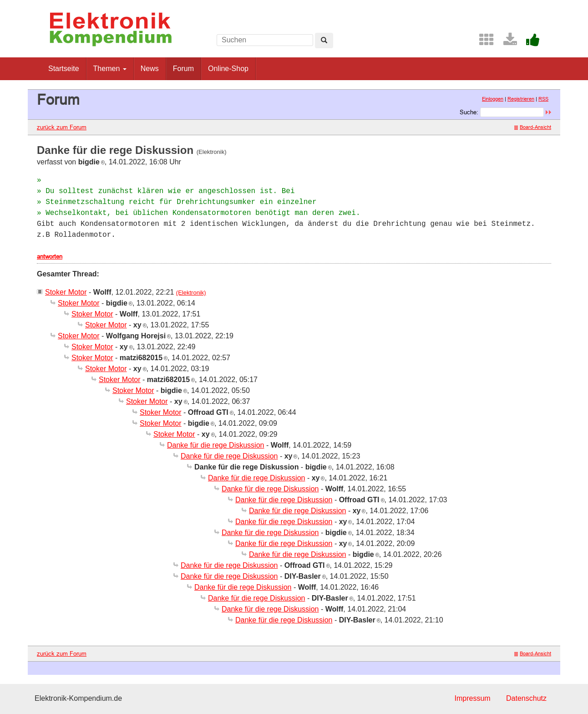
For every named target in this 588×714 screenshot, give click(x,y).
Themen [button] (110, 69)
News (150, 69)
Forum (183, 69)
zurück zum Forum (62, 127)
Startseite (64, 69)
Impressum (472, 698)
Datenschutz (526, 698)
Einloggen (493, 99)
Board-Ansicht (533, 127)
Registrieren (521, 99)
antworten (50, 256)
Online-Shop (228, 69)
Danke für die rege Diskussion (215, 445)
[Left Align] (324, 41)
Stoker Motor (66, 292)
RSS (543, 99)
